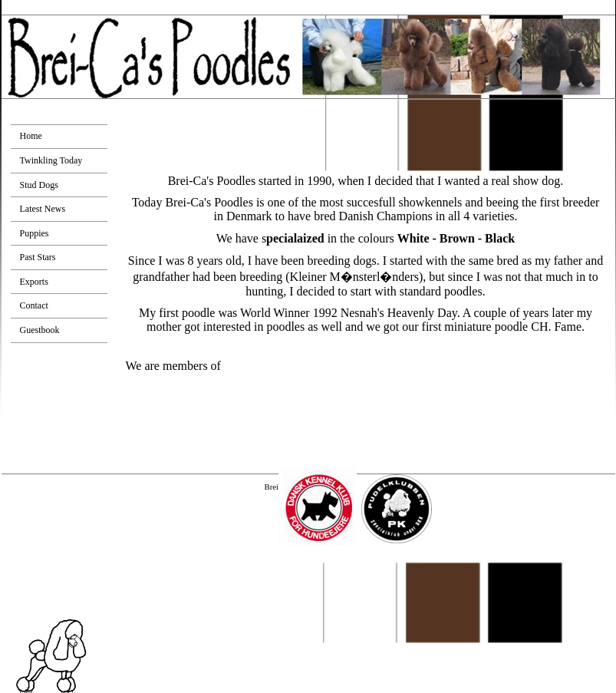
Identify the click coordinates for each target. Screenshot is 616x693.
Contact (34, 305)
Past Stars (38, 257)
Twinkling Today (51, 160)
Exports (34, 282)
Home (31, 136)
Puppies (35, 233)
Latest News (43, 209)
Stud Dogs (39, 185)
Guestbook (40, 330)
